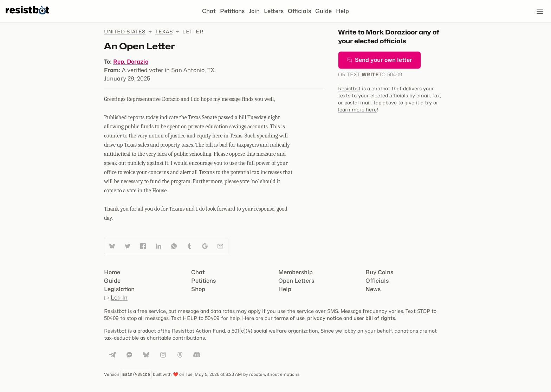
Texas (164, 31)
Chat (209, 11)
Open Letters (296, 281)
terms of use (289, 318)
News (373, 289)
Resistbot (349, 88)
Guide (323, 11)
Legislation (119, 289)
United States (125, 31)
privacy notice (325, 318)
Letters (274, 11)
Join (254, 11)
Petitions (232, 11)
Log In (116, 298)
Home (112, 272)
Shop (198, 289)
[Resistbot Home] (27, 17)
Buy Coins (379, 272)
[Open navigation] (540, 11)
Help (342, 11)
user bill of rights (374, 318)
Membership (296, 272)
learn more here (357, 110)
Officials (299, 11)
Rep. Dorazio (131, 62)
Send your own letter (380, 60)
